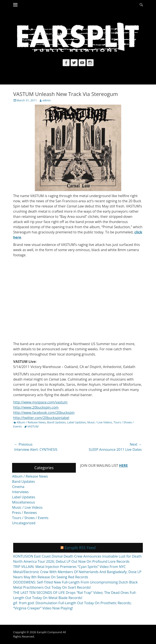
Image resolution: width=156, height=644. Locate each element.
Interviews (20, 492)
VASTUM (33, 426)
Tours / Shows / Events (30, 518)
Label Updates (77, 422)
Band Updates (56, 422)
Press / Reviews (24, 513)
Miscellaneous (24, 502)
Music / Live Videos (100, 422)
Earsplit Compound (49, 632)
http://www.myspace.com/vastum (40, 402)
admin (46, 100)
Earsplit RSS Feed (80, 548)
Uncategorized (24, 523)
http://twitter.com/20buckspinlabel (41, 418)
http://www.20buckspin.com (36, 407)
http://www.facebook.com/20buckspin (44, 413)
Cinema (18, 487)
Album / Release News (31, 422)
